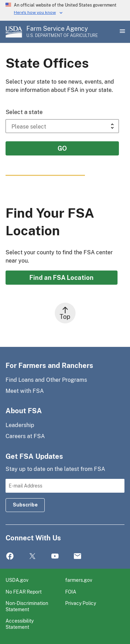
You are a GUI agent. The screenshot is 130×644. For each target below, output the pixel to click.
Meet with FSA (25, 391)
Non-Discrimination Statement (27, 606)
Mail (77, 556)
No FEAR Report (24, 592)
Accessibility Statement (20, 624)
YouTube (55, 556)
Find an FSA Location (62, 278)
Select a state (24, 112)
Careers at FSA (25, 436)
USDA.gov (17, 580)
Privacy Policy (81, 603)
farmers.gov (79, 580)
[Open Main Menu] (122, 32)
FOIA (71, 592)
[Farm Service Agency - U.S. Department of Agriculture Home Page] (62, 32)
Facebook (10, 556)
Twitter (32, 556)
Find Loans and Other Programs (46, 380)
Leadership (20, 425)
